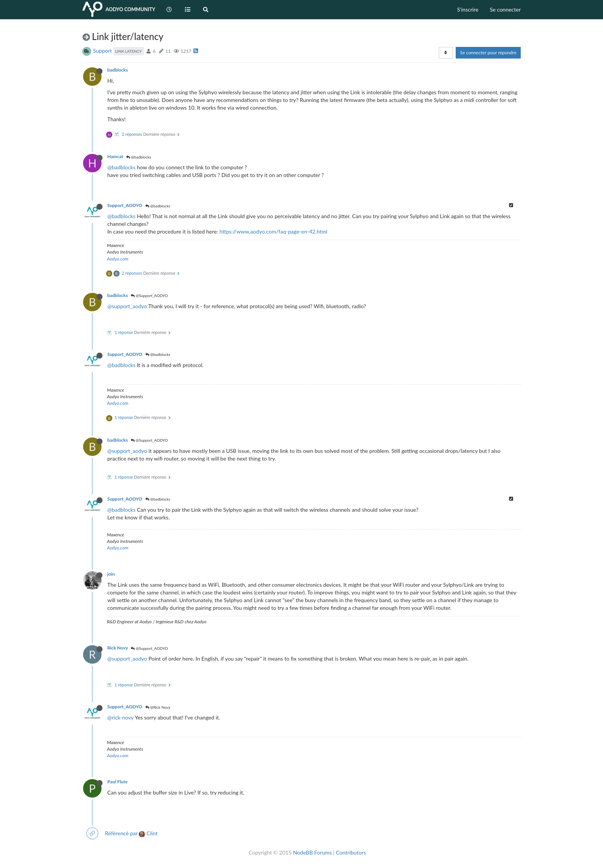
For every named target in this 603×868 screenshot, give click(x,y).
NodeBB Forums (312, 852)
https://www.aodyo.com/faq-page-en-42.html (273, 231)
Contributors (351, 852)
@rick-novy (121, 717)
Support (102, 51)
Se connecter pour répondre (488, 53)
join (111, 574)
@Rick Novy (158, 707)
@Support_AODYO (149, 295)
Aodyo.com (118, 259)
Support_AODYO (125, 205)
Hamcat (115, 156)
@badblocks (139, 157)
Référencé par (121, 833)
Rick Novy (117, 648)
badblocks (117, 70)
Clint (148, 833)
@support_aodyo (127, 306)
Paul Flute (117, 782)
